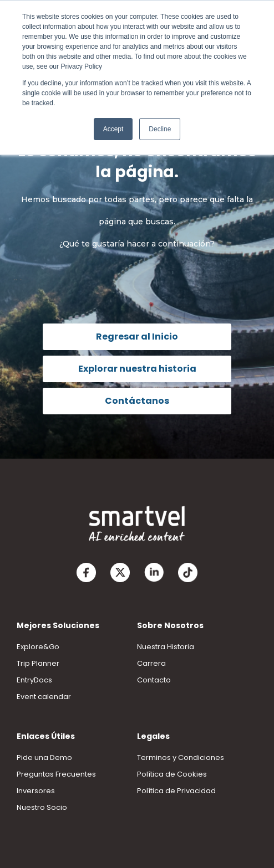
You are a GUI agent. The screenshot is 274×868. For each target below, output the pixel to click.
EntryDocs (34, 680)
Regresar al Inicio (137, 337)
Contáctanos (137, 401)
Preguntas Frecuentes (56, 774)
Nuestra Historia (166, 647)
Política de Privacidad (176, 791)
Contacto (154, 680)
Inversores (36, 791)
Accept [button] (113, 129)
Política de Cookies (172, 774)
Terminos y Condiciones (181, 757)
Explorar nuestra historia (137, 369)
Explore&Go (38, 647)
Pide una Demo (44, 757)
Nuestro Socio (42, 807)
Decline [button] (160, 129)
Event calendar (44, 697)
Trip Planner (38, 663)
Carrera (151, 663)
